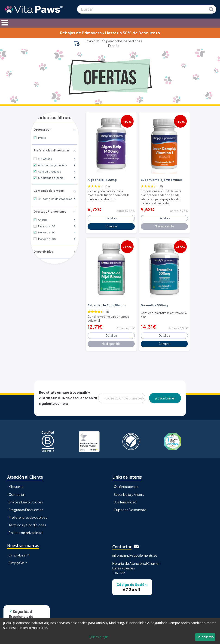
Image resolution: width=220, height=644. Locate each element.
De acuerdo (205, 637)
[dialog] (110, 631)
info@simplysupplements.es (135, 551)
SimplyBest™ (19, 551)
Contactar (17, 490)
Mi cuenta (16, 483)
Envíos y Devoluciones (26, 498)
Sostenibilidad (125, 498)
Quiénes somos (126, 483)
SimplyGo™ (18, 559)
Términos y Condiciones (27, 521)
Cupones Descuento (130, 506)
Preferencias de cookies (28, 513)
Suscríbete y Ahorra (129, 490)
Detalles (111, 216)
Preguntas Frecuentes (26, 506)
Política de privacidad (26, 528)
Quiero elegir (98, 637)
